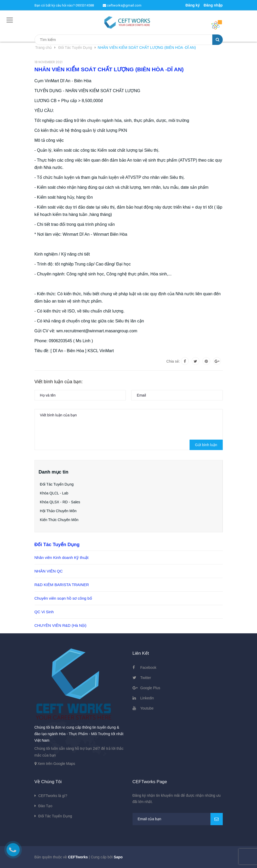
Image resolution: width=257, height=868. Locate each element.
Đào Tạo (45, 806)
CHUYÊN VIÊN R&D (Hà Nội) (61, 625)
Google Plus (150, 688)
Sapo (118, 857)
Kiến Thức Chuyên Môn (59, 520)
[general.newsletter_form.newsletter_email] (178, 819)
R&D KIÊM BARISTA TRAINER (62, 585)
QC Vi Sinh (44, 612)
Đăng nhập (213, 5)
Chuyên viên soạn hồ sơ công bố (63, 598)
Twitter (146, 678)
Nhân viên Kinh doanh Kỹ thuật (62, 557)
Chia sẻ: (173, 361)
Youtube (147, 708)
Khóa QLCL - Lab (54, 493)
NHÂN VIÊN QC (49, 571)
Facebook (148, 668)
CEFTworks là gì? (53, 796)
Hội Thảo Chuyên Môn (58, 511)
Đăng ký (192, 5)
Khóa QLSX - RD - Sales (60, 502)
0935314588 (85, 5)
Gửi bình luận (206, 445)
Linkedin (147, 698)
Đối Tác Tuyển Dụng (57, 484)
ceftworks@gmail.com (122, 5)
